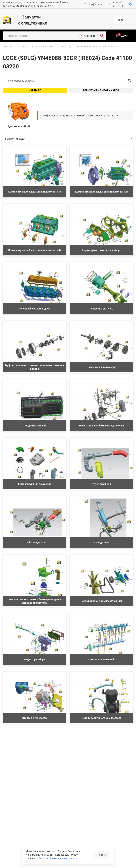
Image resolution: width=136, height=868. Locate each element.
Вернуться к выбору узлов (101, 90)
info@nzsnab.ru (97, 4)
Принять (102, 855)
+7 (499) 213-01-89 (119, 4)
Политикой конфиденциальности (58, 858)
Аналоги (89, 36)
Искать (129, 81)
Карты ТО (35, 90)
